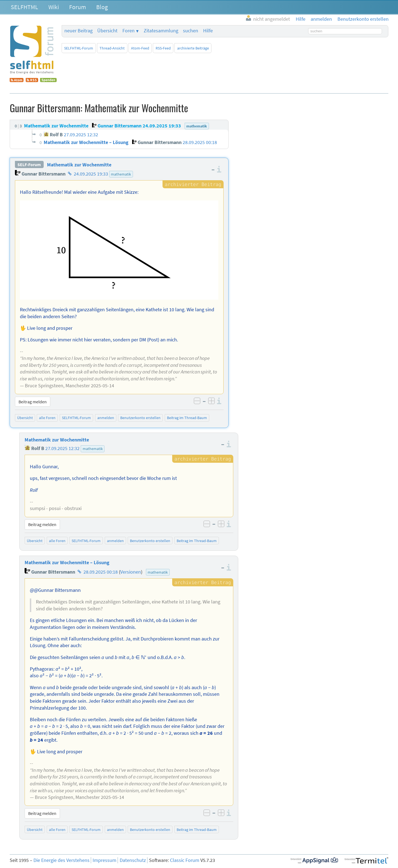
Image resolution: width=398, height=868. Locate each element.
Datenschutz (133, 860)
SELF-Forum (29, 165)
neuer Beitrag (78, 31)
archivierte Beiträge (193, 48)
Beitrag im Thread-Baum (187, 418)
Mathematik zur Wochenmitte (79, 165)
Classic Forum (185, 860)
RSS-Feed (163, 48)
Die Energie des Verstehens (61, 860)
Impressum (104, 860)
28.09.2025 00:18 (101, 572)
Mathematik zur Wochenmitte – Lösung (67, 563)
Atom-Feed (140, 48)
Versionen (131, 572)
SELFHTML (24, 7)
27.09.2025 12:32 (62, 448)
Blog (102, 7)
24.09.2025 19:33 (91, 174)
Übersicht (107, 31)
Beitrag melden (33, 402)
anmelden (106, 418)
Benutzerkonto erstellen (140, 418)
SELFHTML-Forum (79, 48)
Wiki (54, 7)
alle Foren (47, 418)
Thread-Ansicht (112, 48)
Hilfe (208, 31)
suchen (191, 31)
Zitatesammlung (161, 31)
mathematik (121, 174)
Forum (78, 7)
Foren (129, 31)
